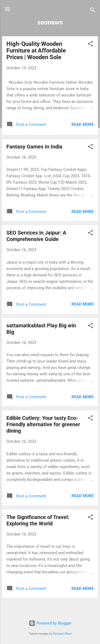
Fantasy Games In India (34, 147)
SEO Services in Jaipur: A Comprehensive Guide (36, 236)
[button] (90, 45)
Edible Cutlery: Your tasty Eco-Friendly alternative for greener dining (43, 424)
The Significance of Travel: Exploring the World (38, 520)
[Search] (93, 11)
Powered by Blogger (50, 623)
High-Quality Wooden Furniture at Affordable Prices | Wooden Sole (36, 51)
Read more (83, 124)
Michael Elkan (62, 634)
